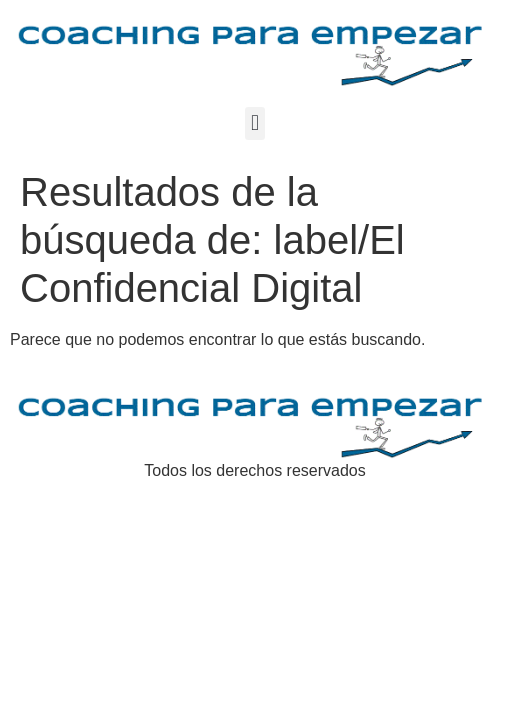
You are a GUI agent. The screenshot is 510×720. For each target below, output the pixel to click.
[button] (254, 123)
